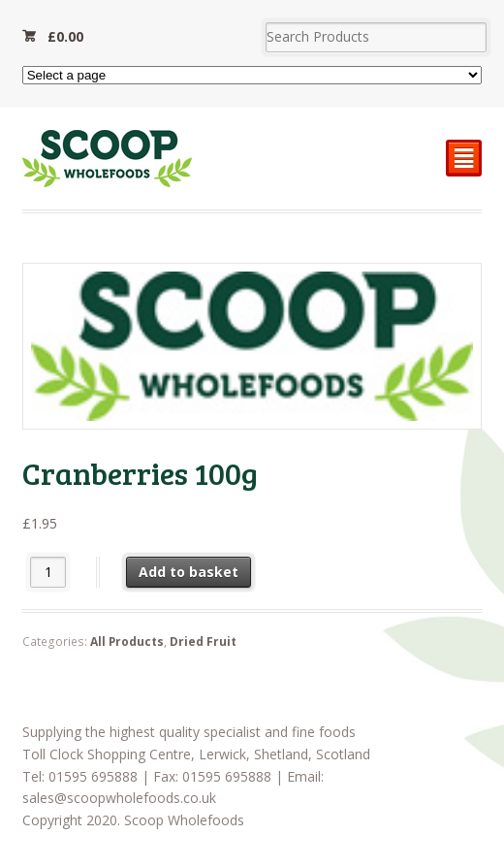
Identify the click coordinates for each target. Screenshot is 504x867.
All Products (127, 642)
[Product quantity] (48, 572)
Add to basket (189, 572)
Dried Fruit (203, 642)
